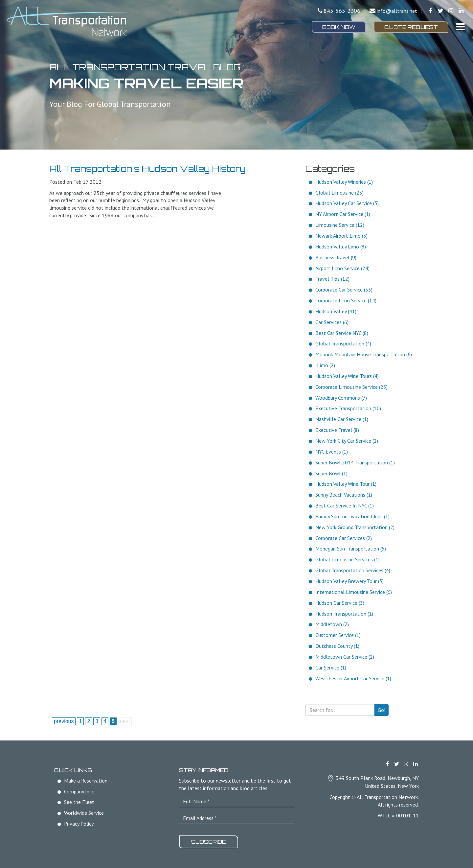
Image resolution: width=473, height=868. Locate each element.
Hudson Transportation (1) (344, 614)
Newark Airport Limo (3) (341, 236)
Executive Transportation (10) (348, 408)
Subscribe (209, 842)
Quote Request (411, 27)
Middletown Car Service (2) (345, 657)
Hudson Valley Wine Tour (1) (346, 484)
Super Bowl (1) (331, 473)
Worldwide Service (84, 813)
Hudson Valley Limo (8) (341, 246)
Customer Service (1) (338, 635)
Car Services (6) (332, 322)
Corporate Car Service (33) (344, 290)
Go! (382, 710)
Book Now (339, 27)
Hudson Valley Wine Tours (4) (347, 376)
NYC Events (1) (332, 452)
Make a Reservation (86, 781)
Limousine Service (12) (340, 225)
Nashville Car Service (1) (342, 419)
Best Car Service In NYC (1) (345, 505)
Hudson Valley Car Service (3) (347, 203)
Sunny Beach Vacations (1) (344, 495)
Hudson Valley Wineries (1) (344, 182)
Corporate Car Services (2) (344, 538)
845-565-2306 (342, 11)
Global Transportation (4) (343, 343)
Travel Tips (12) (332, 279)
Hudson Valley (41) (336, 311)
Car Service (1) (331, 668)
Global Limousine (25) (339, 193)
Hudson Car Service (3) (340, 603)
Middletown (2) (332, 624)
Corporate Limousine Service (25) (351, 387)
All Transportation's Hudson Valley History (147, 169)
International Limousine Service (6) (354, 592)
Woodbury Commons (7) (341, 398)
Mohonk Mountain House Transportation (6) (364, 354)
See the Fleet (79, 802)
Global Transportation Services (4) (353, 570)
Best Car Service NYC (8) (342, 333)
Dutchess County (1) (337, 646)
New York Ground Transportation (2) (355, 527)
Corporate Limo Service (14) (346, 300)
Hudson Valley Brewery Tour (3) (349, 581)
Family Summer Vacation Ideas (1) (352, 516)
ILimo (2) (325, 365)
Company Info (79, 791)
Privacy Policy (79, 824)
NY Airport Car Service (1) (343, 214)
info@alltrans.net (397, 11)
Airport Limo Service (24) (342, 268)
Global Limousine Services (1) (348, 559)
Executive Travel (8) (337, 430)
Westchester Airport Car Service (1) (353, 678)
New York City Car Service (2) (347, 441)
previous (64, 721)
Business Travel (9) (336, 257)
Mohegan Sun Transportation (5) (351, 549)
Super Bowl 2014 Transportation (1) (355, 462)
